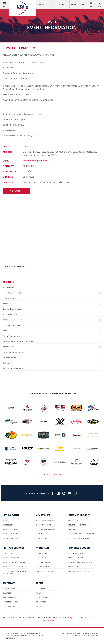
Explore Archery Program (80, 525)
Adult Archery (42, 558)
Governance (41, 589)
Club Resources (10, 593)
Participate (44, 5)
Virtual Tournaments (52, 336)
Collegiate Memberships (46, 529)
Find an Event (52, 288)
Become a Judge (75, 567)
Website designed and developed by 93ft (79, 633)
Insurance (40, 534)
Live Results (52, 304)
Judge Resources (10, 602)
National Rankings (11, 558)
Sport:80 (94, 636)
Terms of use (25, 636)
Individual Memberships (45, 521)
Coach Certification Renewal (81, 562)
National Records (52, 315)
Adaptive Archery (43, 567)
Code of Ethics (42, 597)
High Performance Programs (15, 567)
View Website (16, 191)
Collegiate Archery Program (81, 534)
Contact (51, 620)
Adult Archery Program (79, 538)
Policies (39, 606)
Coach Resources (76, 553)
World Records (52, 358)
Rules (52, 331)
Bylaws (39, 593)
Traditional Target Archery (52, 352)
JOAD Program (75, 529)
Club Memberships (43, 525)
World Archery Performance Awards (52, 342)
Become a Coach (76, 558)
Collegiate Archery (44, 562)
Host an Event (52, 347)
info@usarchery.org (76, 618)
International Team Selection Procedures (15, 572)
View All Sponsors (52, 475)
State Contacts (43, 538)
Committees (41, 602)
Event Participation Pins (52, 293)
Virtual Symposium (11, 538)
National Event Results (52, 309)
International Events (52, 325)
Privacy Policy (12, 636)
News (5, 521)
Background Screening (79, 571)
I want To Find (78, 5)
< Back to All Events (13, 266)
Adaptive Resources (11, 597)
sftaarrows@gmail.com (35, 161)
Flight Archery (52, 363)
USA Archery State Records (52, 369)
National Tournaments (52, 320)
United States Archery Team (15, 562)
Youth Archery (42, 553)
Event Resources (52, 298)
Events (61, 5)
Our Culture (8, 553)
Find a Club (73, 521)
